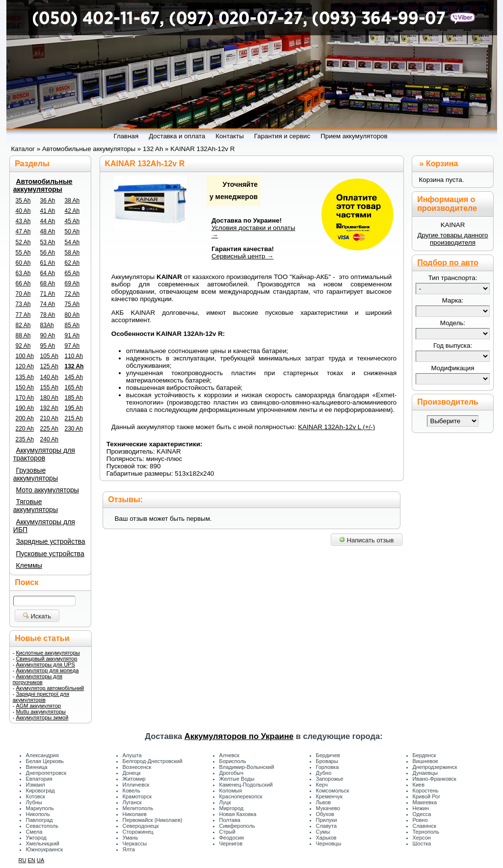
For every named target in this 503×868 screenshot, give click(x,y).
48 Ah (48, 231)
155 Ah (49, 387)
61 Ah (48, 263)
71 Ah (48, 294)
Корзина (442, 164)
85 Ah (72, 325)
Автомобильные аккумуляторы (43, 185)
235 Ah (25, 439)
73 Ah (23, 304)
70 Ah (23, 294)
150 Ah (25, 387)
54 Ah (72, 242)
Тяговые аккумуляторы (36, 506)
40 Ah (23, 211)
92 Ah (23, 346)
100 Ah (25, 356)
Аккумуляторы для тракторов (44, 454)
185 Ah (74, 398)
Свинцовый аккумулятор (46, 659)
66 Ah (23, 283)
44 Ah (48, 221)
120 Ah (25, 366)
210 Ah (49, 418)
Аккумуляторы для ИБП (44, 526)
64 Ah (48, 273)
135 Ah (25, 377)
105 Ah (49, 356)
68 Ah (48, 283)
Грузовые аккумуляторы (36, 474)
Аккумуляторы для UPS (45, 664)
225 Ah (49, 429)
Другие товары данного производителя (452, 239)
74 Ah (48, 304)
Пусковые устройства (50, 554)
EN (31, 860)
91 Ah (72, 335)
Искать (37, 616)
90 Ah (48, 335)
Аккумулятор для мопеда (47, 670)
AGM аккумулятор (38, 706)
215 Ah (74, 418)
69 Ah (72, 283)
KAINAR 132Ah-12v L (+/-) (336, 427)
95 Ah (48, 346)
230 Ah (74, 429)
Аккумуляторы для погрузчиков (38, 679)
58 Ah (72, 253)
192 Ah (49, 408)
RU (23, 860)
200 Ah (25, 418)
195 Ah (74, 408)
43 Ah (23, 221)
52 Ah (23, 242)
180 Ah (49, 398)
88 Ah (23, 335)
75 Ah (72, 304)
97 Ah (72, 346)
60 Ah (23, 263)
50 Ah (72, 231)
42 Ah (72, 211)
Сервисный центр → (243, 256)
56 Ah (48, 253)
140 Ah (49, 377)
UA (40, 860)
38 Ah (72, 201)
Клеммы (29, 565)
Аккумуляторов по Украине (239, 736)
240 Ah (49, 439)
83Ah (47, 325)
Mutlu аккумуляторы (41, 712)
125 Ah (49, 366)
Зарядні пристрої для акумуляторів (41, 697)
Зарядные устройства (50, 541)
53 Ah (48, 242)
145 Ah (74, 377)
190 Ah (25, 408)
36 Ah (48, 201)
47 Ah (23, 231)
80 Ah (72, 315)
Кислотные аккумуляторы (48, 653)
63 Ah (23, 273)
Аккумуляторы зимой (42, 717)
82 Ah (23, 325)
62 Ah (72, 263)
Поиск (26, 582)
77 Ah (23, 315)
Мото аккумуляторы (47, 490)
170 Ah (25, 398)
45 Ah (72, 221)
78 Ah (48, 315)
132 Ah (74, 366)
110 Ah (74, 356)
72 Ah (72, 294)
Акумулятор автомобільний (50, 688)
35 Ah (23, 201)
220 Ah (25, 429)
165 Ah (74, 387)
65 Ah (72, 273)
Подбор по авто (448, 263)
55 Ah (23, 253)
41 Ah (48, 211)
